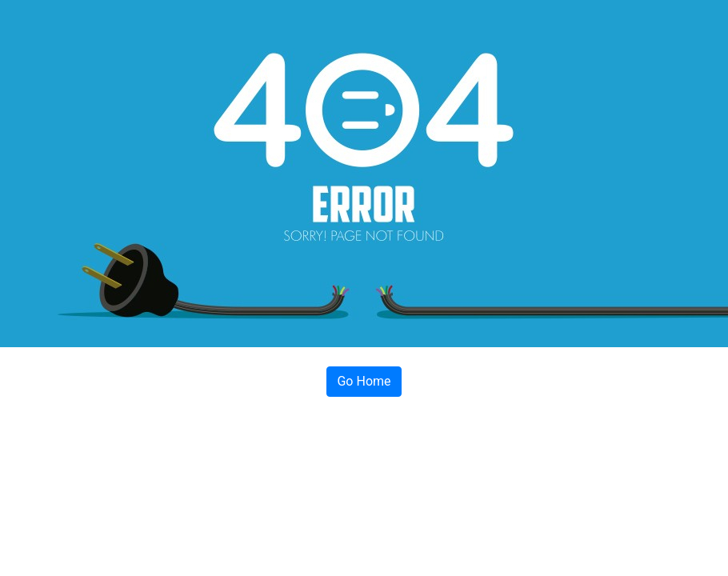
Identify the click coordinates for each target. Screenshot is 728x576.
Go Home (364, 381)
